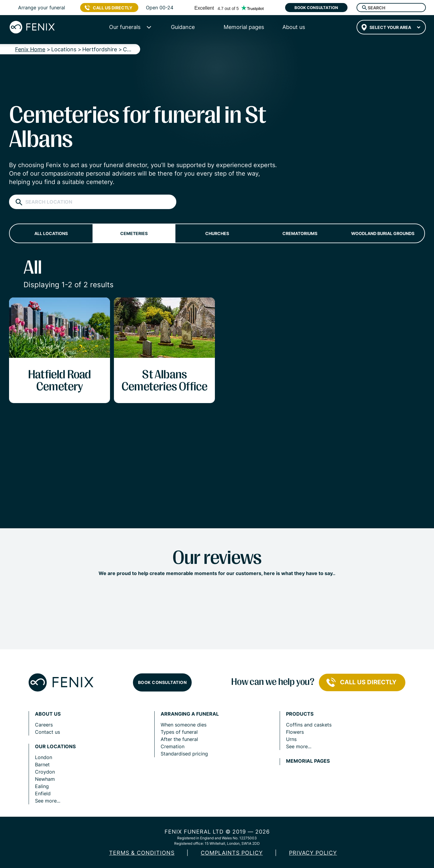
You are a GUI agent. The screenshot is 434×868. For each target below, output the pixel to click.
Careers (44, 725)
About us (48, 714)
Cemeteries (134, 233)
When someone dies (184, 725)
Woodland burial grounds (383, 233)
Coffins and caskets (309, 725)
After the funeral (179, 739)
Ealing (42, 786)
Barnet (42, 765)
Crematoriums (300, 233)
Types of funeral (179, 732)
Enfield (43, 793)
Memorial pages (308, 761)
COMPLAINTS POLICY (232, 853)
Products (300, 714)
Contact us (47, 732)
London (44, 757)
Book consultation (316, 8)
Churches (217, 233)
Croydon (45, 772)
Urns (291, 739)
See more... (48, 801)
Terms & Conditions (142, 853)
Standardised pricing (184, 754)
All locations (51, 233)
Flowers (295, 732)
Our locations (55, 747)
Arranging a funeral (190, 714)
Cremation (173, 746)
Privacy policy (313, 853)
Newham (45, 779)
